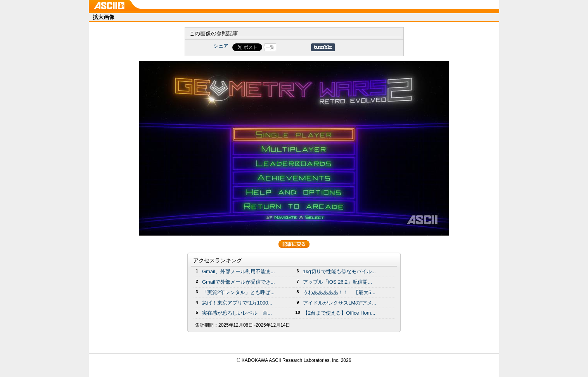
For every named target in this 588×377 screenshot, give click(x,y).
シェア (221, 46)
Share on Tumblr (323, 47)
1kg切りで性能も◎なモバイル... (339, 271)
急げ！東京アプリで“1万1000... (237, 303)
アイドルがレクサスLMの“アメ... (340, 303)
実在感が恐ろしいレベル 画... (237, 313)
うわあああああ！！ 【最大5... (339, 292)
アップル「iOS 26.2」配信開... (337, 282)
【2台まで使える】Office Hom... (339, 313)
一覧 (270, 47)
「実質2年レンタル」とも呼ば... (238, 292)
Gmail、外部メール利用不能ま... (239, 271)
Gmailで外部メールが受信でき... (239, 282)
